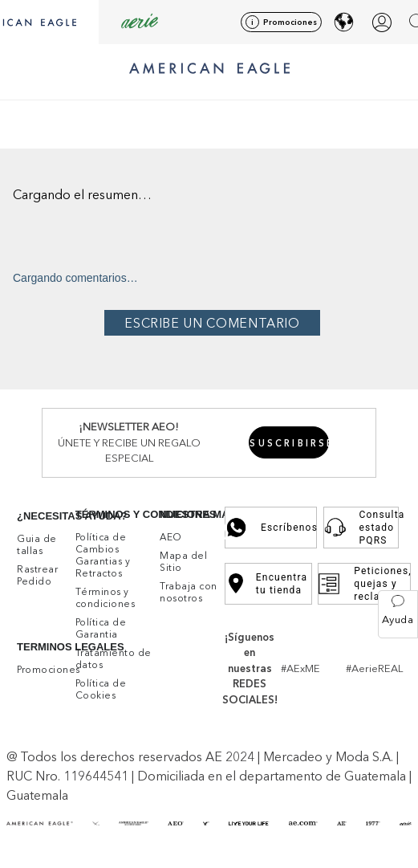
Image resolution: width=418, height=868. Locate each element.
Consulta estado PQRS (361, 528)
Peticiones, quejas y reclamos (364, 584)
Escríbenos (271, 528)
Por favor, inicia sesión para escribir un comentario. (212, 323)
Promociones (290, 22)
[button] (398, 614)
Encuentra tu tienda (268, 584)
